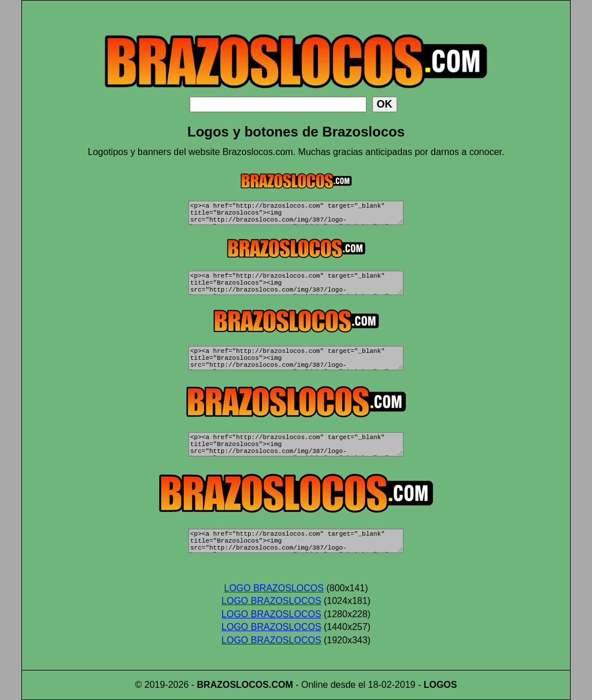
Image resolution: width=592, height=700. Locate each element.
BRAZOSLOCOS (233, 685)
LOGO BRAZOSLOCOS (274, 588)
